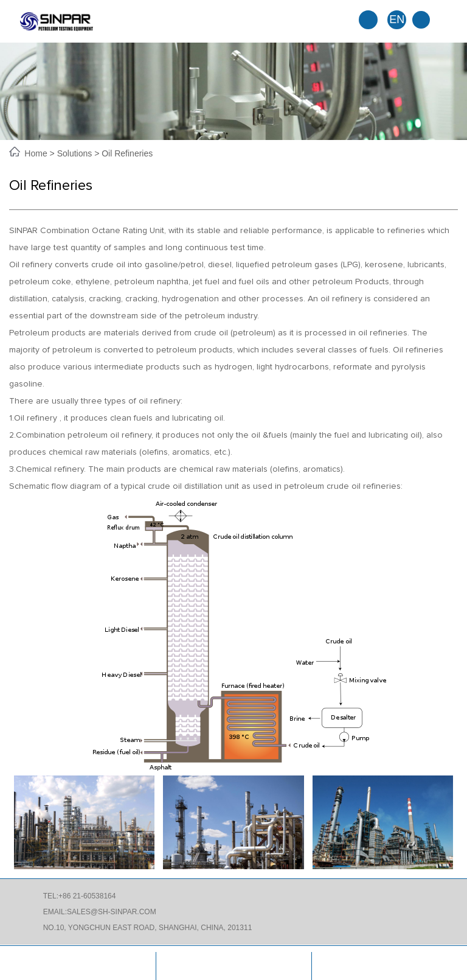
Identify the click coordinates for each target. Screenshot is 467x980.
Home (37, 153)
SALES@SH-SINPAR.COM (112, 912)
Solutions (75, 153)
